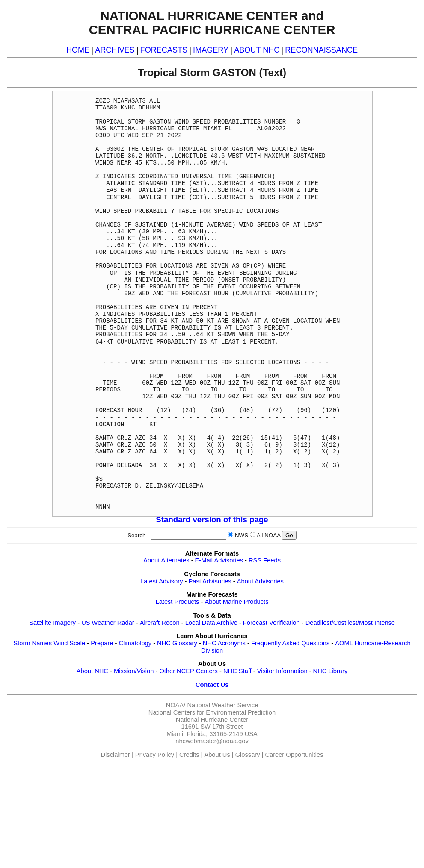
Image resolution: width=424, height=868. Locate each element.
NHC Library (331, 671)
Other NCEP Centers (188, 671)
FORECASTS (164, 50)
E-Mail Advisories (219, 560)
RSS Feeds (265, 560)
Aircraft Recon (160, 623)
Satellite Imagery (52, 623)
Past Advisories (210, 581)
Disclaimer (116, 755)
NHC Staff (237, 671)
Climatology (135, 643)
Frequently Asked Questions (290, 643)
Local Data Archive (211, 623)
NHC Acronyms (224, 643)
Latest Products (178, 602)
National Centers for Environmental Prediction (212, 712)
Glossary (248, 755)
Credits (189, 755)
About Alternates (166, 560)
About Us (217, 755)
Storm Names (33, 643)
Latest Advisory (162, 581)
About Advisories (260, 581)
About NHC (92, 671)
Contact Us (212, 685)
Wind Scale (69, 643)
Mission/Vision (134, 671)
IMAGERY (211, 50)
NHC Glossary (177, 643)
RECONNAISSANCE (321, 50)
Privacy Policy (155, 755)
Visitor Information (282, 671)
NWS (242, 535)
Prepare (102, 643)
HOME (78, 50)
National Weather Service (222, 705)
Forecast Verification (271, 623)
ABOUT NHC (257, 50)
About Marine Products (236, 602)
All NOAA (269, 535)
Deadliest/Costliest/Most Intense (350, 623)
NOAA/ (176, 705)
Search (138, 535)
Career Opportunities (294, 755)
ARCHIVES (115, 50)
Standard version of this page (212, 519)
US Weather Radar (108, 623)
